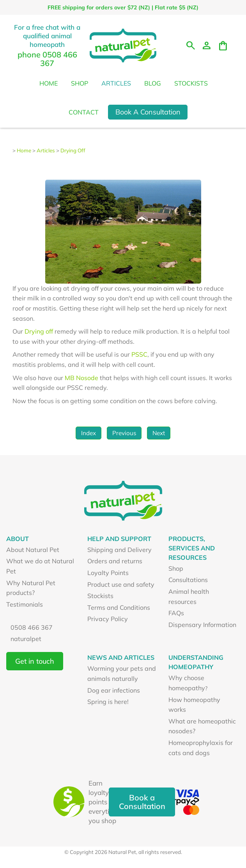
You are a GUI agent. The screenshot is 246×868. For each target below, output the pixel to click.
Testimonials (25, 604)
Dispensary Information (202, 625)
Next (159, 433)
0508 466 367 (32, 627)
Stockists (191, 83)
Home (49, 83)
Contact (84, 112)
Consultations (188, 580)
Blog (153, 83)
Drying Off (73, 150)
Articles (116, 83)
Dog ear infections (114, 690)
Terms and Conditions (119, 607)
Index (88, 433)
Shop (80, 83)
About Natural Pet (33, 550)
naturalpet (26, 639)
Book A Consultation (148, 112)
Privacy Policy (108, 619)
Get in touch (35, 661)
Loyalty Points (108, 573)
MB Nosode (82, 378)
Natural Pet (122, 852)
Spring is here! (108, 702)
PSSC (139, 354)
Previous (124, 433)
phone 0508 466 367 (47, 59)
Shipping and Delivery (119, 550)
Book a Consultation (142, 802)
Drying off (39, 331)
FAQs (176, 613)
